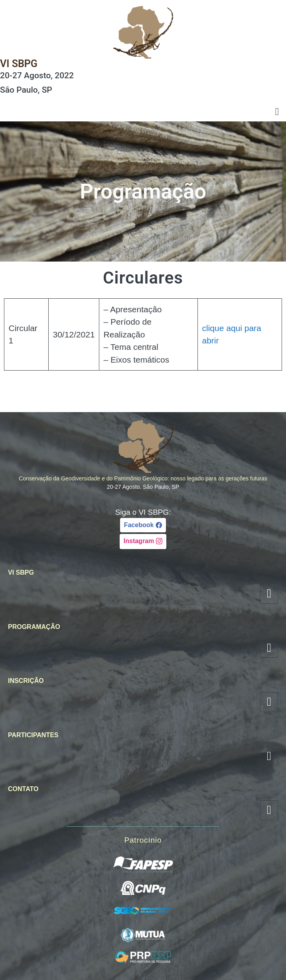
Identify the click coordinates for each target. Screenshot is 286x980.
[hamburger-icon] (277, 112)
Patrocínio (143, 840)
